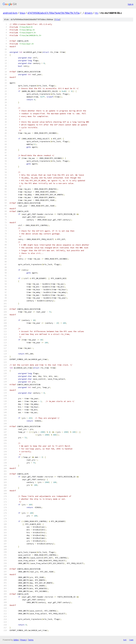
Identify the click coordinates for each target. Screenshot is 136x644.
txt (125, 640)
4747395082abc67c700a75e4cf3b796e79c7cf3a (53, 13)
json (131, 640)
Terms (31, 640)
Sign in (131, 4)
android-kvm (10, 13)
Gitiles (16, 640)
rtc (96, 13)
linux (22, 13)
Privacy (23, 640)
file (57, 19)
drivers (89, 13)
